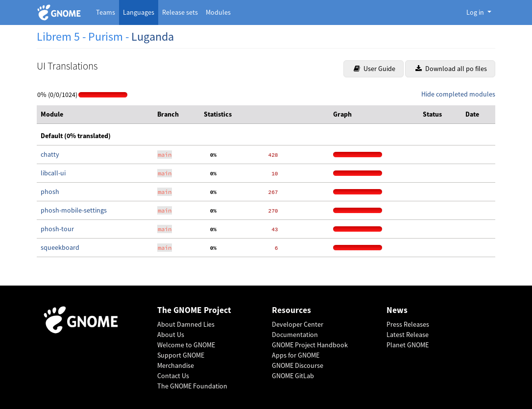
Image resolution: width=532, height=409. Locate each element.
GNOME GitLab (293, 376)
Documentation (295, 335)
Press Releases (408, 324)
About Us (171, 335)
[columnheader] (95, 115)
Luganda (153, 36)
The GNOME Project (194, 310)
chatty (50, 154)
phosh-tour (57, 229)
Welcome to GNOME (186, 345)
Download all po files (451, 69)
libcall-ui (53, 173)
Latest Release (408, 335)
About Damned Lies (186, 324)
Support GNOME (181, 355)
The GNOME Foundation (192, 386)
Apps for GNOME (296, 355)
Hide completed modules (458, 94)
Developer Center (298, 324)
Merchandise (176, 365)
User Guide (375, 69)
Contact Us (173, 376)
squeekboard (60, 247)
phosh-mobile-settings (74, 210)
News (397, 310)
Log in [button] (476, 12)
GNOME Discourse (298, 365)
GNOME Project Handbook (310, 345)
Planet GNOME (408, 345)
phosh (50, 192)
